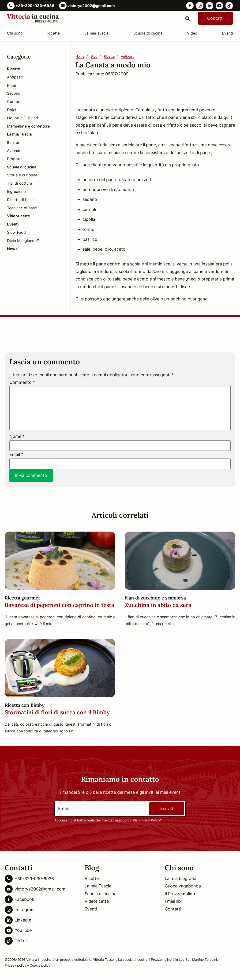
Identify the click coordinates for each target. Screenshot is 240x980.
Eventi (227, 33)
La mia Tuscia (96, 33)
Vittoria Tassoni (105, 959)
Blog (94, 56)
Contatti (215, 18)
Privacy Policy (149, 820)
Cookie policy (40, 965)
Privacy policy (15, 965)
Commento (22, 382)
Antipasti (128, 56)
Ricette (54, 33)
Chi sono (15, 33)
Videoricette (97, 901)
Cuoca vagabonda (183, 886)
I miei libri (174, 901)
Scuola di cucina (148, 33)
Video (192, 33)
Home (80, 56)
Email (16, 454)
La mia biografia (181, 878)
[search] (187, 18)
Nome (17, 436)
